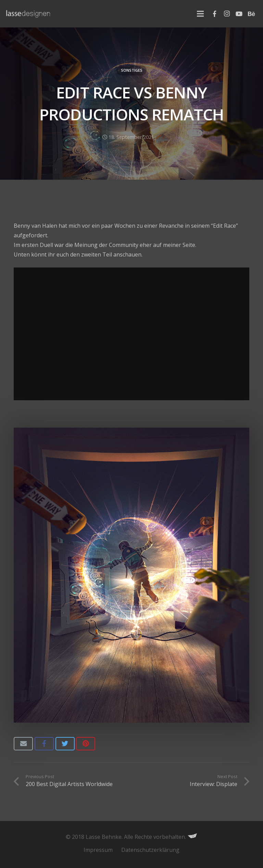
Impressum (98, 850)
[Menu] (200, 14)
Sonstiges (132, 70)
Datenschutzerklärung (150, 850)
